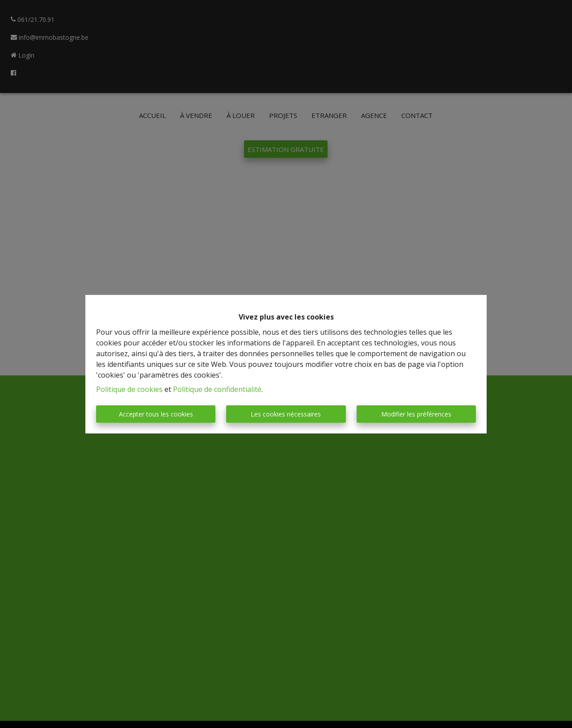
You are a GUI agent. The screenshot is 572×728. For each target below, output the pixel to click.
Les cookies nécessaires (286, 414)
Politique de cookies (129, 389)
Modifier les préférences (416, 414)
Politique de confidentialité (217, 389)
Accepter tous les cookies (156, 414)
